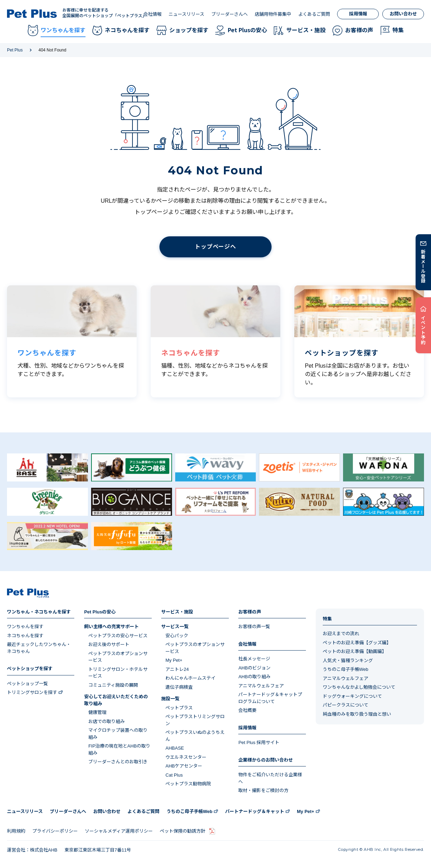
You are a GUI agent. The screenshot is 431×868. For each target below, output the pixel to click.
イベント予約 (423, 330)
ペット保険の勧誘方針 (183, 831)
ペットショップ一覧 (28, 684)
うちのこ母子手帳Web (346, 669)
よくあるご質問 (314, 14)
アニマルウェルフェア (261, 686)
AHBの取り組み (254, 677)
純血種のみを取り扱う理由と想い (357, 714)
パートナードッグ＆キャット (255, 811)
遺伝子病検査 (179, 687)
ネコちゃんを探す (25, 636)
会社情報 (152, 14)
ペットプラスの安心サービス (118, 636)
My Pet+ (174, 660)
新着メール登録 (423, 266)
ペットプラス (179, 708)
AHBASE (175, 748)
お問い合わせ (403, 14)
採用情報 (358, 14)
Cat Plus (174, 775)
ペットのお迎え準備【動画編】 (355, 651)
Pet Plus (15, 50)
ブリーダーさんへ (230, 14)
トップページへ (215, 247)
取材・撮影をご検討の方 (263, 790)
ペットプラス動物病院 (188, 784)
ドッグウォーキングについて (352, 696)
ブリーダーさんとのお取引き (118, 762)
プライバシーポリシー (55, 831)
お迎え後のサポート (109, 644)
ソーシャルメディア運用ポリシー (119, 831)
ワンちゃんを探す (25, 627)
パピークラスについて (346, 705)
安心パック (177, 636)
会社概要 (247, 710)
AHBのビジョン (254, 668)
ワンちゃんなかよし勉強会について (359, 687)
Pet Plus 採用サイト (259, 742)
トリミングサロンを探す (32, 692)
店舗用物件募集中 (273, 14)
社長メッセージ (254, 659)
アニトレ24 (177, 669)
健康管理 (97, 712)
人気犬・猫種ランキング (348, 661)
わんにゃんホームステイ (190, 678)
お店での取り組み (107, 721)
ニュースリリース (186, 14)
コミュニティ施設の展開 (113, 685)
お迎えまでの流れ (341, 634)
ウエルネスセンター (186, 757)
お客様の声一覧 (254, 627)
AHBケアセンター (184, 766)
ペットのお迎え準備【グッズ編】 (357, 643)
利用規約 (16, 831)
